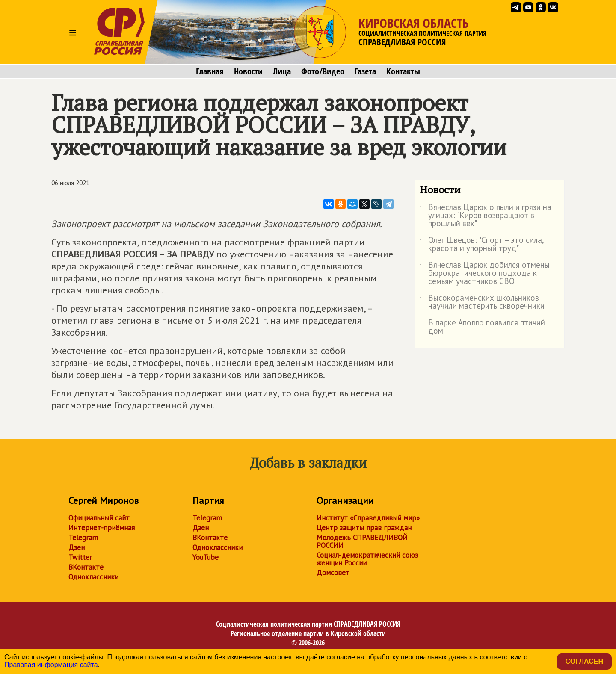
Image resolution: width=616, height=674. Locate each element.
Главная (210, 71)
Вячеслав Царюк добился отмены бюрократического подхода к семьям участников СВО (485, 273)
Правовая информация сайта (51, 665)
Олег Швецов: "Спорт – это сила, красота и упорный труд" (482, 245)
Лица (282, 71)
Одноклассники (93, 577)
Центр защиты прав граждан (364, 528)
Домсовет (333, 573)
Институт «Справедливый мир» (368, 518)
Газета (365, 71)
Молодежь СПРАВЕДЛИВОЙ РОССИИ (362, 541)
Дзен (77, 547)
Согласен (584, 661)
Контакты (403, 71)
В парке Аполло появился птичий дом (482, 327)
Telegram (83, 538)
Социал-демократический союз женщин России (367, 559)
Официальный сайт (99, 518)
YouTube (206, 557)
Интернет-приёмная (102, 528)
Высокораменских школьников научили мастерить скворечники (482, 302)
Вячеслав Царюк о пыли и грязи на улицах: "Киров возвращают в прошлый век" (486, 216)
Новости (248, 71)
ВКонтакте (86, 567)
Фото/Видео (323, 71)
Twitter (80, 557)
